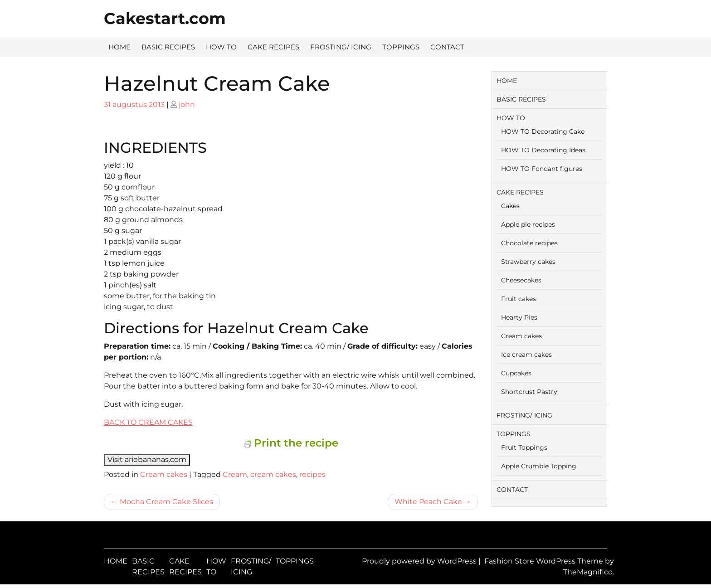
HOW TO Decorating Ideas (543, 150)
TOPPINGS (401, 47)
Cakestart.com (165, 18)
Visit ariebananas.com (147, 459)
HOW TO (221, 47)
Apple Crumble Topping (539, 466)
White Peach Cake (428, 502)
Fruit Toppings (524, 447)
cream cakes (273, 474)
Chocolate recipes (529, 243)
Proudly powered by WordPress (420, 561)
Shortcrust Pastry (529, 392)
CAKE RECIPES (273, 47)
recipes (312, 474)
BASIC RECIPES (168, 47)
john (187, 104)
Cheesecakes (521, 280)
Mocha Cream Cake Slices (166, 502)
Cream (235, 474)
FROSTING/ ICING (341, 47)
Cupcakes (516, 373)
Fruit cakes (519, 299)
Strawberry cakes (528, 262)
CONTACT (447, 47)
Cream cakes (164, 474)
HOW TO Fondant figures (542, 169)
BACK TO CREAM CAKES (148, 422)
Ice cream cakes (526, 355)
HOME (119, 47)
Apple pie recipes (528, 224)
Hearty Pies (519, 317)
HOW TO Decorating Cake (543, 131)
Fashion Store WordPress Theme (545, 561)
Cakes (510, 206)
